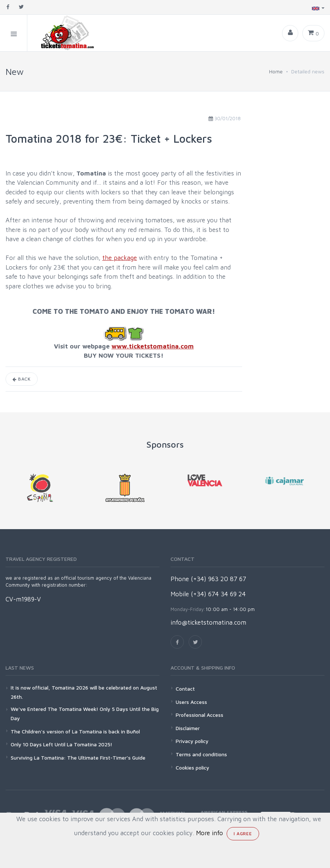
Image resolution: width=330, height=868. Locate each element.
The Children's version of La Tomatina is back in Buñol (75, 731)
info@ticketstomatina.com (208, 622)
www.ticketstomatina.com (153, 346)
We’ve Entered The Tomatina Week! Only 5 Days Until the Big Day (85, 714)
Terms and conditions (201, 754)
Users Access (191, 702)
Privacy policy (192, 741)
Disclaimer (188, 728)
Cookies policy (192, 768)
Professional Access (200, 715)
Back (22, 379)
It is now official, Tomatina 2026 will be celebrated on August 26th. (84, 692)
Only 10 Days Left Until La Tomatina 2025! (61, 744)
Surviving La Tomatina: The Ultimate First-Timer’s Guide (78, 758)
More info (209, 833)
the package (120, 258)
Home (276, 71)
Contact (185, 689)
